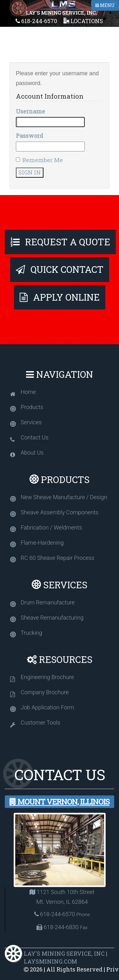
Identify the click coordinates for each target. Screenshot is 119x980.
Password (30, 136)
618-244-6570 (36, 21)
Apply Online (60, 297)
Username (30, 111)
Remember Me (39, 160)
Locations (83, 21)
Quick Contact (60, 269)
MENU (105, 5)
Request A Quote (60, 242)
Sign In (30, 172)
